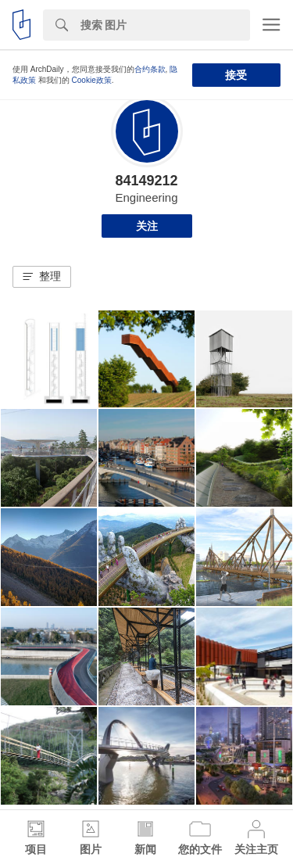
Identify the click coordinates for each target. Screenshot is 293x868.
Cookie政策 (92, 80)
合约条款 (150, 69)
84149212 (146, 181)
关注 (147, 226)
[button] (42, 277)
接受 (236, 75)
